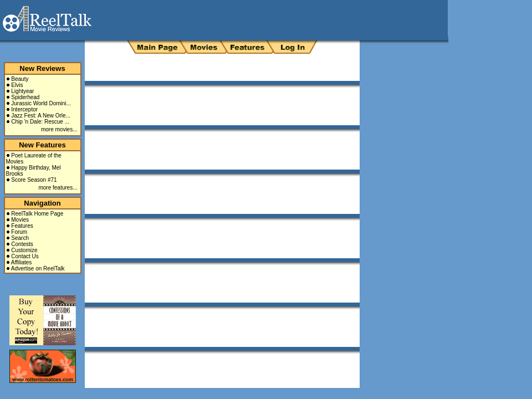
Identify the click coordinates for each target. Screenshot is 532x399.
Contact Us (25, 256)
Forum (19, 232)
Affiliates (22, 262)
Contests (22, 244)
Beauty (20, 79)
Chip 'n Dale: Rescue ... (40, 122)
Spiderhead (25, 97)
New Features (42, 145)
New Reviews (42, 68)
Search (20, 238)
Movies (20, 220)
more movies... (59, 129)
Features (22, 226)
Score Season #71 (34, 180)
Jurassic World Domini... (41, 103)
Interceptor (24, 109)
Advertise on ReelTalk (38, 268)
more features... (58, 188)
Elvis (17, 85)
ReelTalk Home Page (37, 214)
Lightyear (22, 91)
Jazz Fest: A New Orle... (41, 116)
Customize (24, 250)
